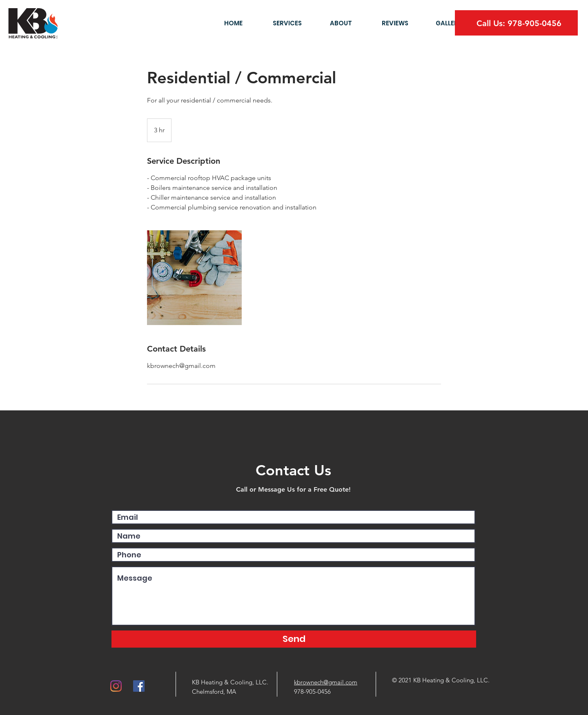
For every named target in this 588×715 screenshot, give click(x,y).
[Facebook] (139, 686)
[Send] (294, 639)
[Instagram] (116, 686)
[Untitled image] (194, 278)
